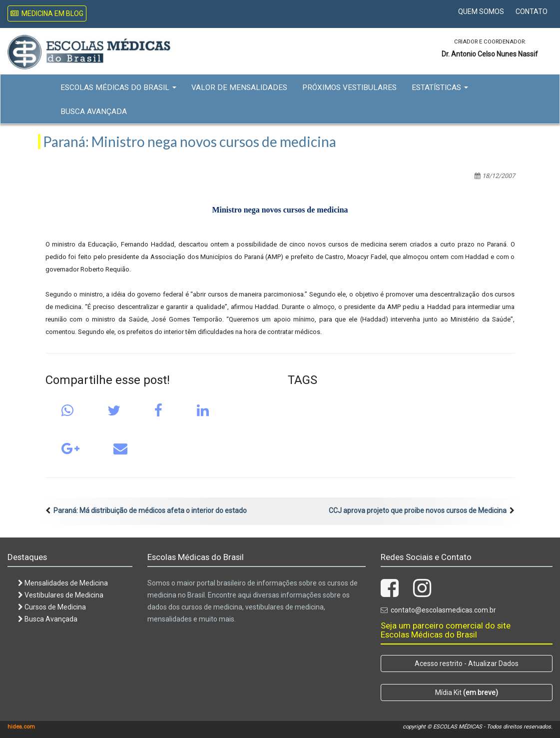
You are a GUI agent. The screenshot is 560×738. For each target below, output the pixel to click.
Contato (532, 11)
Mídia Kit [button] (467, 692)
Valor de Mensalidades (239, 87)
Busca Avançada (94, 111)
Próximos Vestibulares (349, 87)
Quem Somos (481, 11)
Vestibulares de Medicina (61, 595)
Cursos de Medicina (52, 607)
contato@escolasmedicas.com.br (443, 610)
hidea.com (21, 727)
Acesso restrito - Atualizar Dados (467, 663)
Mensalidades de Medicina (63, 583)
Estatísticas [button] (440, 87)
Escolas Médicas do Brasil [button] (118, 87)
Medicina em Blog (47, 13)
